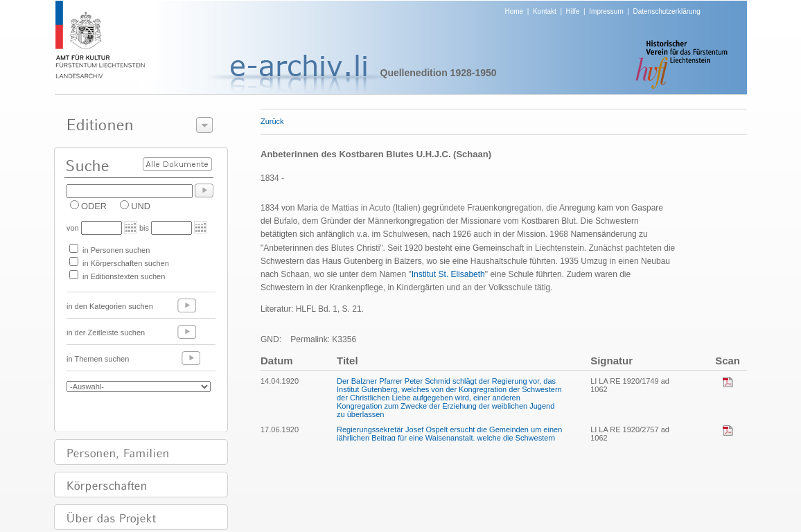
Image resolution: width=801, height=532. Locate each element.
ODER (94, 206)
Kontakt (545, 11)
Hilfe (573, 11)
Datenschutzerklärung (666, 11)
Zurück (272, 121)
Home (514, 11)
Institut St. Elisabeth (448, 274)
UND (141, 206)
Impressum (606, 11)
